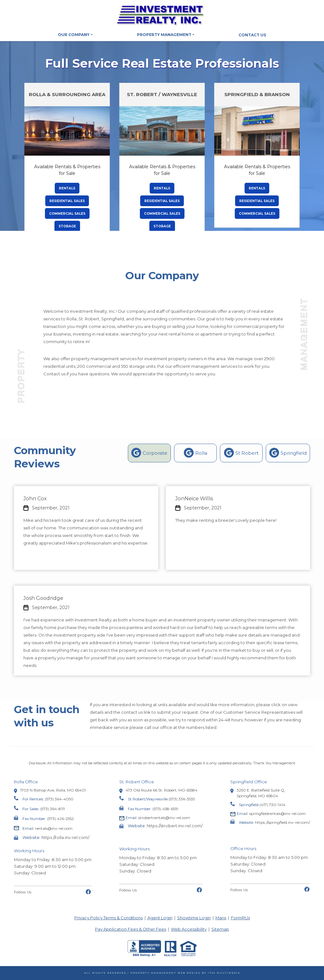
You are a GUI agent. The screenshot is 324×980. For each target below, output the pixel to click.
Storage (69, 226)
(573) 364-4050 (59, 799)
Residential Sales (69, 201)
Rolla (196, 453)
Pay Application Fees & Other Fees (131, 929)
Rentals (69, 188)
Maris (221, 918)
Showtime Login (194, 918)
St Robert (241, 453)
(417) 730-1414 (272, 805)
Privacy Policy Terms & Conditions (109, 918)
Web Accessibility (189, 929)
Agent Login (160, 918)
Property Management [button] (164, 35)
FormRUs (240, 918)
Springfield (288, 453)
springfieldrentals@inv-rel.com (271, 814)
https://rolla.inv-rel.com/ (65, 837)
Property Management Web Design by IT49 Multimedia (185, 973)
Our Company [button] (74, 35)
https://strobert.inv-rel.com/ (175, 826)
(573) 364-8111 (53, 809)
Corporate (149, 453)
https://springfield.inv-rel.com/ (283, 822)
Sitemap (220, 929)
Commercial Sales (69, 213)
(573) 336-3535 (182, 799)
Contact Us (252, 35)
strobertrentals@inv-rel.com (158, 818)
